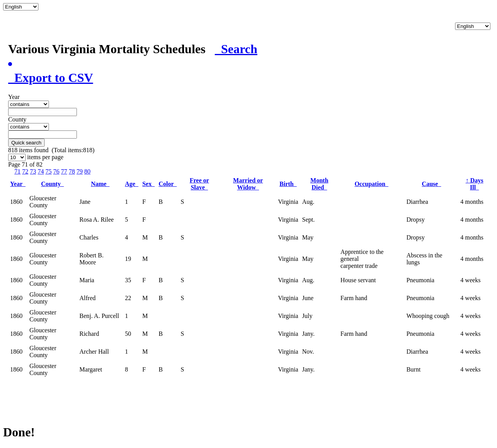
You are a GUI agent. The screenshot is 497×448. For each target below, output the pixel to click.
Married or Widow (248, 184)
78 (72, 171)
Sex (148, 184)
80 (87, 171)
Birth (288, 184)
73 (33, 171)
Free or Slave (199, 184)
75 (49, 171)
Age (132, 184)
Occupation (371, 184)
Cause (431, 184)
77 (64, 171)
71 (17, 171)
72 (25, 171)
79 (80, 171)
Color (168, 184)
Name (100, 184)
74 (41, 171)
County (53, 184)
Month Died (319, 184)
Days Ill (474, 184)
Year (18, 184)
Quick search (26, 143)
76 (56, 171)
